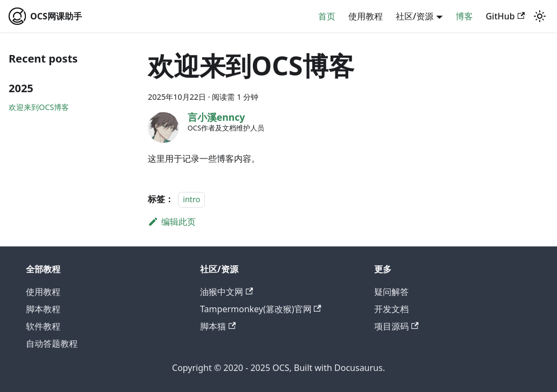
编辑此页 (172, 222)
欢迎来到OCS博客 (39, 107)
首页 (327, 16)
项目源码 (396, 326)
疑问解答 (391, 292)
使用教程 (366, 16)
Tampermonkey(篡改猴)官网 (261, 309)
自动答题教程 (52, 343)
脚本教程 (43, 309)
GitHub (505, 16)
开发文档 (391, 309)
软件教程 (43, 326)
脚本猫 (218, 326)
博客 (464, 16)
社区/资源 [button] (415, 16)
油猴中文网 (226, 292)
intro (191, 199)
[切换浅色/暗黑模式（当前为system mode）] (540, 16)
